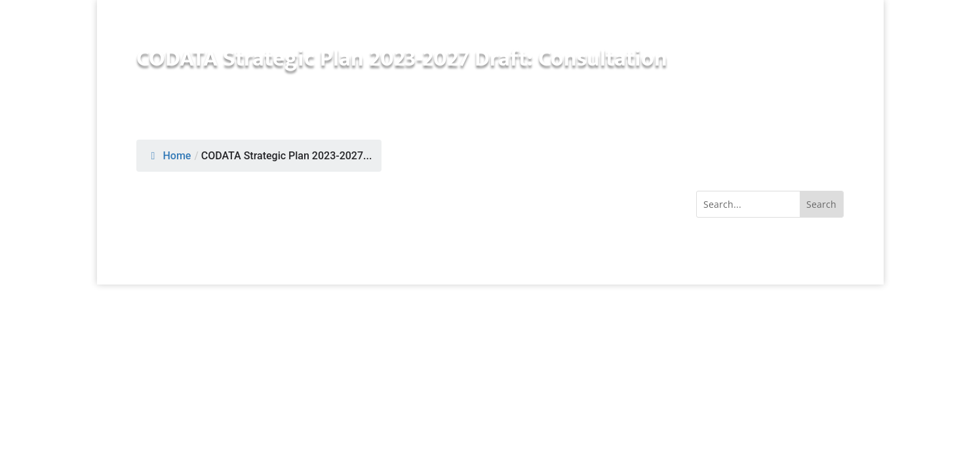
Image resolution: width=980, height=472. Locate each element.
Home (169, 156)
